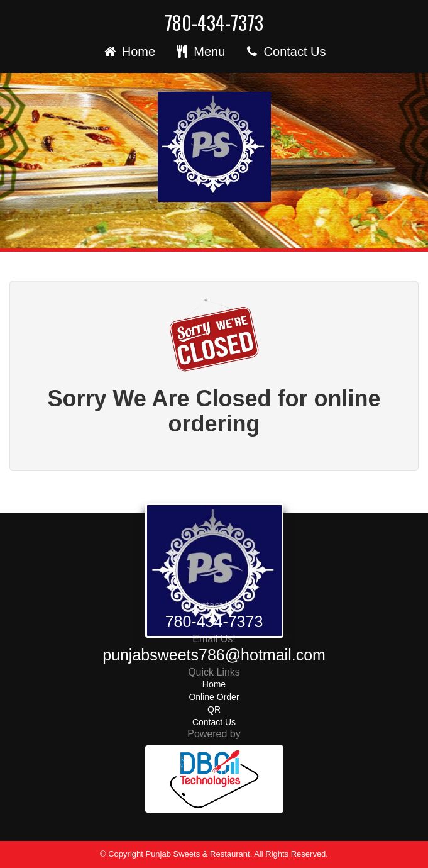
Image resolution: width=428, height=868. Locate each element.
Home (129, 52)
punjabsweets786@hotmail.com (214, 655)
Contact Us (285, 52)
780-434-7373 (214, 23)
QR (214, 709)
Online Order (214, 697)
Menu (200, 52)
